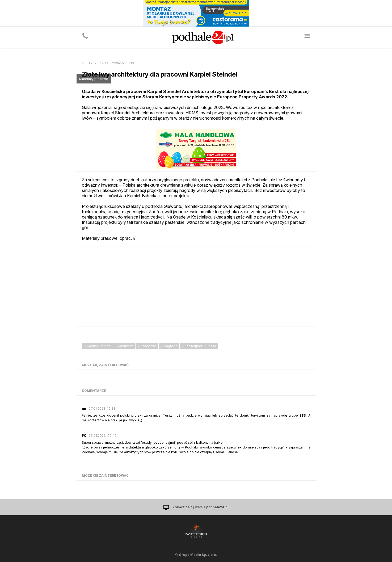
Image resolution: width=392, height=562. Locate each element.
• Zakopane (147, 346)
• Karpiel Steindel (98, 346)
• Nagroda (169, 346)
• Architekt (125, 346)
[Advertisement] (196, 286)
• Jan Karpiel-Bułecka (199, 346)
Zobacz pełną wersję (201, 507)
